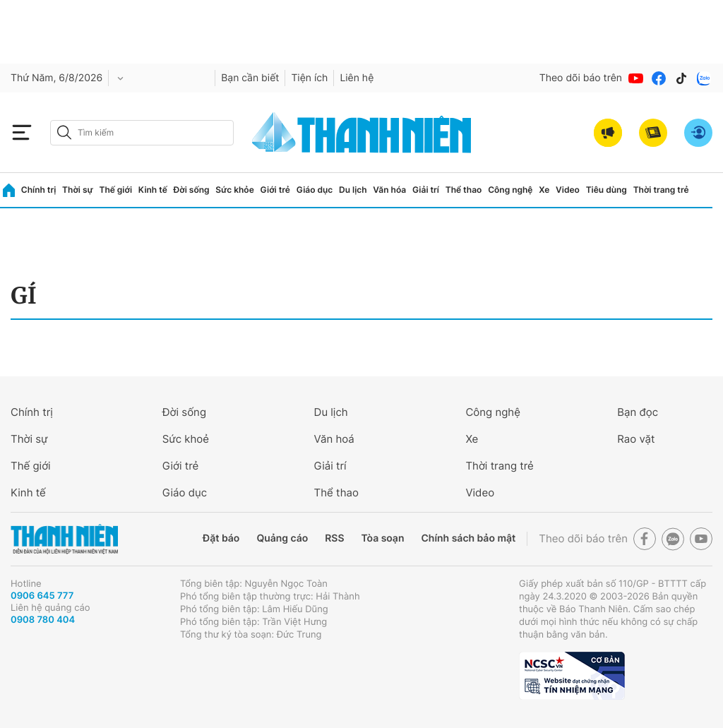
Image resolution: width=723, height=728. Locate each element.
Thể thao (464, 190)
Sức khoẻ (186, 439)
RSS (334, 538)
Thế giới (115, 190)
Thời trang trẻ (661, 190)
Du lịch (353, 190)
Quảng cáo (282, 538)
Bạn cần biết (250, 78)
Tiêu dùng (607, 190)
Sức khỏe (234, 190)
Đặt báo (221, 538)
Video (568, 190)
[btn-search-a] (64, 132)
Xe (544, 190)
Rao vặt (636, 439)
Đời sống (192, 190)
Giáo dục (315, 190)
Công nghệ (510, 190)
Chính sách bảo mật (468, 538)
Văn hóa (389, 190)
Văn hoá (334, 439)
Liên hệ (357, 78)
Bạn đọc (638, 412)
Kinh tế (153, 190)
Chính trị (39, 190)
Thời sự (78, 190)
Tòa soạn (383, 538)
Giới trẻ (275, 190)
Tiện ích (309, 78)
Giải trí (426, 190)
